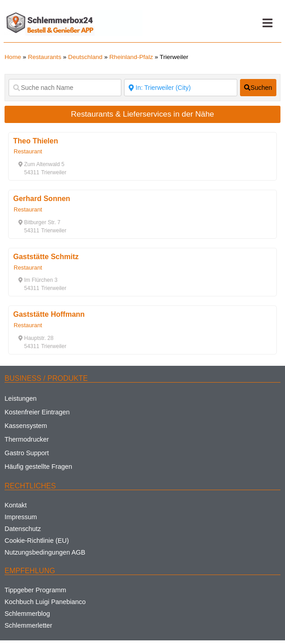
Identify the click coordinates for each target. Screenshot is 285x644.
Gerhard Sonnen (42, 199)
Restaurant (28, 151)
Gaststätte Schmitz (46, 257)
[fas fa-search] (258, 88)
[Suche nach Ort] (180, 88)
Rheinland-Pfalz (131, 57)
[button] (267, 23)
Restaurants (44, 57)
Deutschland (85, 57)
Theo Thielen (36, 141)
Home (13, 57)
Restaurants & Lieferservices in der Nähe (142, 114)
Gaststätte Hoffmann (49, 314)
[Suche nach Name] (65, 88)
